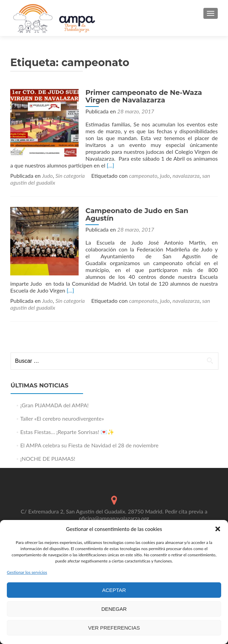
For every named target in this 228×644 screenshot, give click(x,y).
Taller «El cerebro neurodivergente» (62, 418)
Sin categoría (70, 176)
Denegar (114, 609)
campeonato (143, 176)
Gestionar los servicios (27, 572)
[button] (218, 529)
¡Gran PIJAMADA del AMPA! (54, 405)
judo (165, 176)
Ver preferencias (114, 628)
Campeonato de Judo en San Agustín (137, 214)
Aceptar (114, 590)
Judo (47, 176)
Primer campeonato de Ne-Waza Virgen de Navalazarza (144, 96)
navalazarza (186, 176)
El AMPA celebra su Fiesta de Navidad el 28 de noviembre (89, 445)
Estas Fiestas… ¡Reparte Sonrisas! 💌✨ (67, 432)
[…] (110, 165)
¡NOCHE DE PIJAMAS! (48, 459)
